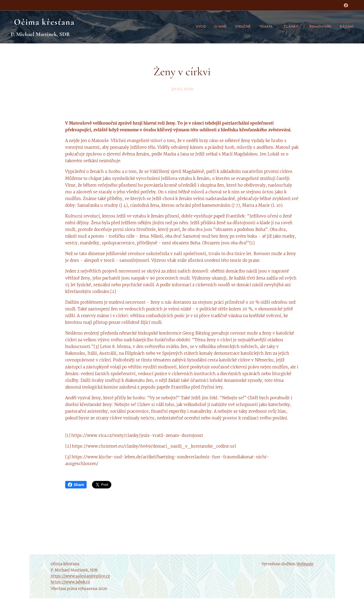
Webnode (305, 564)
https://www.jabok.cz (70, 582)
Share (76, 485)
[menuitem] (298, 27)
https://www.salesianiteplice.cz (80, 576)
